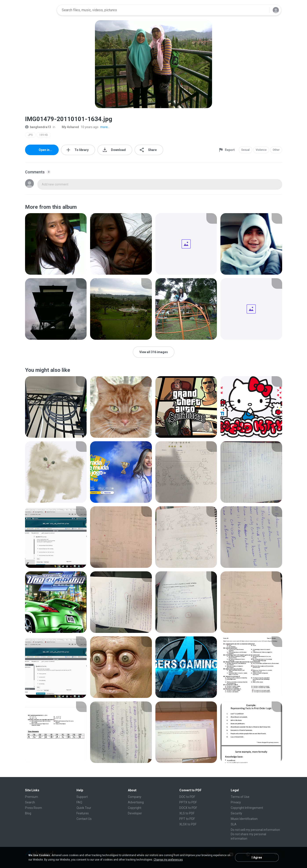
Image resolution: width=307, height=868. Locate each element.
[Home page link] (40, 10)
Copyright (135, 808)
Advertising (136, 802)
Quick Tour (84, 808)
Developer (135, 813)
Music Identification (244, 819)
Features (83, 813)
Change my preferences (168, 860)
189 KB (44, 135)
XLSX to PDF (188, 824)
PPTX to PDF (188, 802)
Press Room (34, 808)
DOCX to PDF (188, 808)
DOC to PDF (187, 797)
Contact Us (84, 819)
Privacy (236, 802)
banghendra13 (38, 127)
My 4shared (68, 127)
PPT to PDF (187, 819)
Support (82, 797)
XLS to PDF (187, 813)
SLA (234, 824)
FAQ (79, 802)
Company (135, 797)
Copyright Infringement (247, 808)
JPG (30, 135)
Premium (32, 797)
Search (30, 802)
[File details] (56, 244)
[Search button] (263, 10)
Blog (28, 813)
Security (236, 813)
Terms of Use (240, 797)
